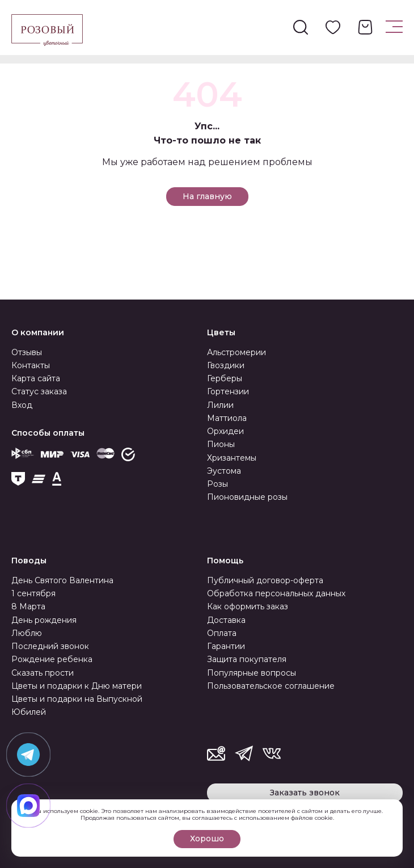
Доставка (226, 620)
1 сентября (33, 593)
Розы (217, 484)
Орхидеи (225, 431)
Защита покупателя (247, 659)
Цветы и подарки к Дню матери (77, 686)
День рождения (44, 620)
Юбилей (29, 712)
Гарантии (226, 646)
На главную (207, 196)
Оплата (222, 633)
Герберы (225, 378)
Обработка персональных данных (276, 593)
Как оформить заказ (248, 606)
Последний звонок (50, 646)
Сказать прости (43, 673)
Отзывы (27, 352)
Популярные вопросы (252, 673)
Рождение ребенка (52, 659)
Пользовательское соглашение (271, 686)
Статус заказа (39, 391)
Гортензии (228, 391)
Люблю (27, 633)
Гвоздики (226, 365)
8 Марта (28, 606)
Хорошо (207, 838)
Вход (22, 405)
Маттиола (227, 418)
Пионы (221, 444)
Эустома (224, 471)
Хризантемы (232, 458)
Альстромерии (236, 352)
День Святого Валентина (62, 580)
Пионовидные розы (247, 497)
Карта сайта (36, 378)
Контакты (31, 365)
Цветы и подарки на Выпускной (77, 699)
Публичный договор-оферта (265, 580)
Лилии (220, 405)
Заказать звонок (305, 793)
